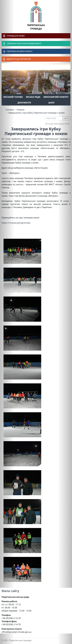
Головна (10, 110)
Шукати (66, 118)
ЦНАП (51, 103)
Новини (21, 110)
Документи (24, 103)
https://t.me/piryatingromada (16, 223)
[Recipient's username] (53, 118)
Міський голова (13, 97)
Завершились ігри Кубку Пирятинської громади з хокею (37, 113)
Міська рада (33, 97)
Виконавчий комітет (56, 97)
